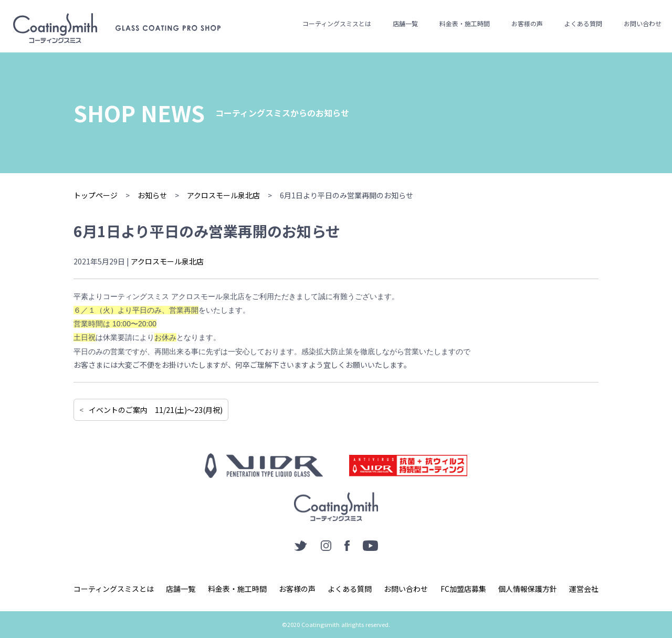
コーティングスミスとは (337, 23)
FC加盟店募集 (463, 589)
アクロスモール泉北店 (167, 261)
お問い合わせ (643, 23)
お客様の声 (527, 23)
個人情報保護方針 (528, 589)
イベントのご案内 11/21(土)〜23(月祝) (156, 410)
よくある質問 (583, 23)
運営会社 (584, 589)
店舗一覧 (405, 23)
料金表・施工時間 (465, 23)
